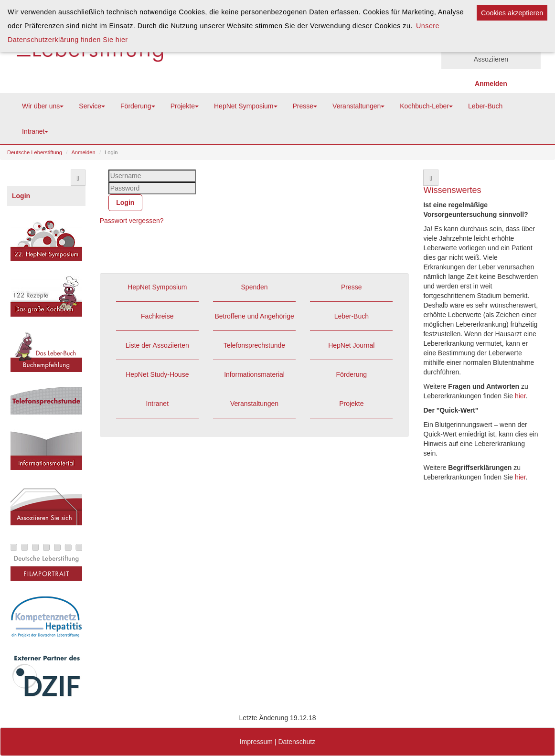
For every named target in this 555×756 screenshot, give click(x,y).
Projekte (185, 106)
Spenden (255, 287)
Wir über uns (43, 106)
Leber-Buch (485, 106)
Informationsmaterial (254, 374)
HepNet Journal (351, 345)
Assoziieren (491, 59)
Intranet (35, 131)
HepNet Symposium (246, 106)
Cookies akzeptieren (512, 13)
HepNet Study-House (157, 374)
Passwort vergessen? (132, 221)
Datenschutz (297, 742)
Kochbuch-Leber (426, 106)
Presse (305, 106)
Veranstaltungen (358, 106)
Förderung (138, 106)
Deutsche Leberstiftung (35, 152)
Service (92, 106)
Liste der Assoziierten (157, 345)
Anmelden (83, 152)
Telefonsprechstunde (254, 345)
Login (21, 196)
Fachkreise (157, 316)
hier (520, 396)
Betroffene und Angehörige (254, 316)
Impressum (256, 742)
